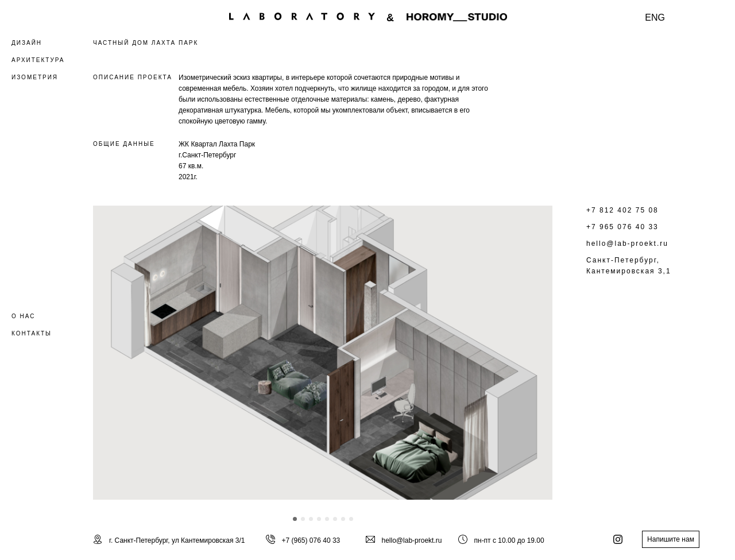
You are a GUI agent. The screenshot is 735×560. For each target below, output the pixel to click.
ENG (655, 18)
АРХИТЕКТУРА (38, 60)
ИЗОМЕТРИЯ (35, 77)
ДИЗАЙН (27, 43)
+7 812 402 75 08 (622, 210)
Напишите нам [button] (671, 539)
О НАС (23, 316)
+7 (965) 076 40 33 (311, 540)
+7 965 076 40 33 (622, 227)
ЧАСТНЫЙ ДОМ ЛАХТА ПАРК (146, 43)
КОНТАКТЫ (32, 333)
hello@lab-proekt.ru (627, 244)
